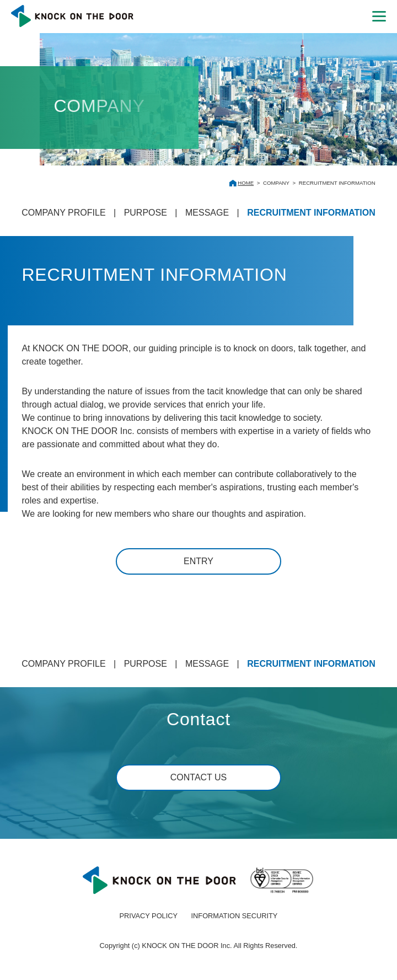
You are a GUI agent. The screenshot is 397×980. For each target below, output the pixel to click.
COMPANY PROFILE (63, 213)
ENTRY (198, 561)
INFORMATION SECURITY (235, 916)
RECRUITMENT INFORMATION (311, 213)
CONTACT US (199, 777)
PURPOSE (146, 213)
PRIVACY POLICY (149, 916)
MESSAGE (207, 213)
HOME (246, 183)
